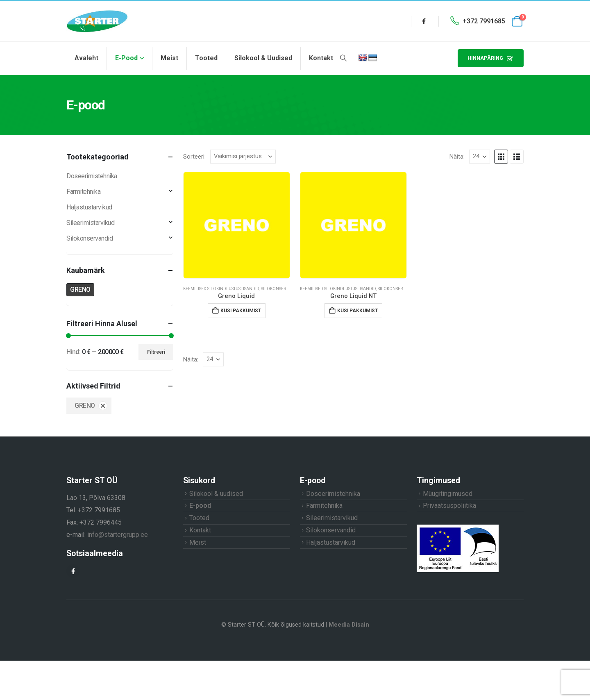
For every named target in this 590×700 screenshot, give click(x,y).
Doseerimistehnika (92, 176)
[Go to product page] (237, 225)
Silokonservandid (281, 289)
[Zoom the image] (458, 528)
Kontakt (321, 58)
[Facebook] (424, 21)
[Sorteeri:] (243, 157)
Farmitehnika (83, 192)
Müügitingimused (448, 494)
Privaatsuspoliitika (449, 506)
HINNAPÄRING (491, 58)
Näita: (457, 157)
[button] (343, 58)
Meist (169, 58)
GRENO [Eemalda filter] (85, 406)
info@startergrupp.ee (118, 535)
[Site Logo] (97, 21)
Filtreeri (156, 352)
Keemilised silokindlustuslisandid (221, 289)
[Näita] (480, 157)
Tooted (206, 58)
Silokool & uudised (263, 58)
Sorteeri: (194, 157)
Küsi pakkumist (241, 311)
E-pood (126, 58)
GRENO (80, 290)
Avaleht (86, 58)
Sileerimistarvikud (90, 223)
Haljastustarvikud (89, 207)
